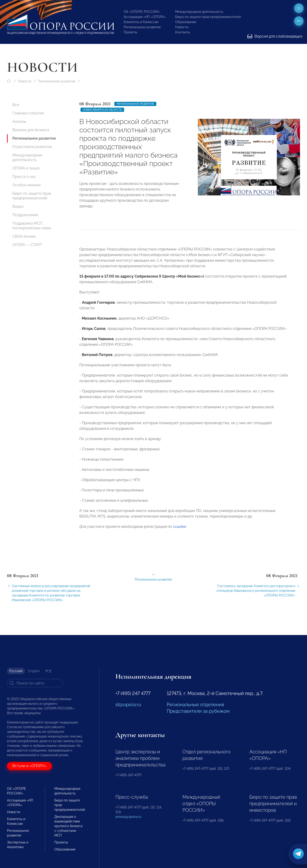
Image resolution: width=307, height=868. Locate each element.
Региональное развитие (142, 27)
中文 (49, 671)
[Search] (35, 683)
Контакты (183, 32)
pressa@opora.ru (128, 817)
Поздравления (25, 215)
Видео (18, 206)
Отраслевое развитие (32, 147)
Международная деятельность (199, 12)
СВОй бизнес (24, 236)
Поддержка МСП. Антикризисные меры (32, 226)
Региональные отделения (195, 705)
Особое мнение (26, 185)
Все (16, 105)
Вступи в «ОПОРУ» (29, 766)
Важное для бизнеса (31, 130)
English (34, 671)
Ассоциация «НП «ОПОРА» (145, 17)
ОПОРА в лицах (26, 168)
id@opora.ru (128, 705)
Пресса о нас (24, 177)
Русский (16, 671)
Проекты (130, 32)
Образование (186, 22)
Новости (182, 27)
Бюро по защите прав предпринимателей (208, 17)
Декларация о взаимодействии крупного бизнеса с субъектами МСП (68, 826)
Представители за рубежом (198, 711)
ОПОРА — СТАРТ (27, 245)
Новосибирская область (102, 110)
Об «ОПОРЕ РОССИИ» (142, 12)
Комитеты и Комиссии (141, 22)
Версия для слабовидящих (275, 36)
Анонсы (19, 122)
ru (299, 21)
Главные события (28, 113)
